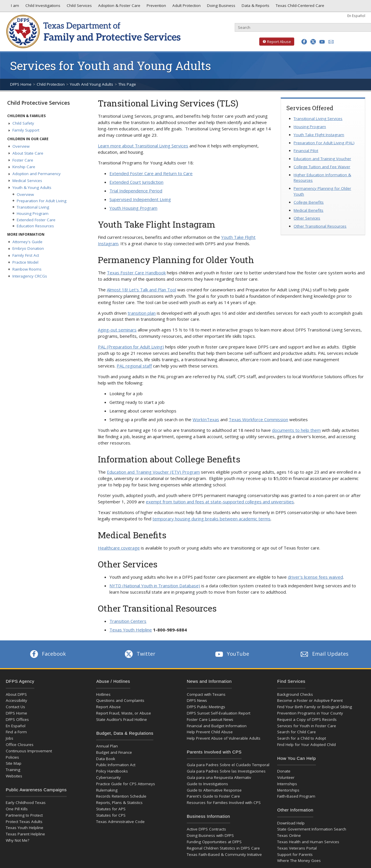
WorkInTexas (206, 419)
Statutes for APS (111, 809)
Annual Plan (107, 746)
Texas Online (289, 835)
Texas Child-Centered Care (299, 7)
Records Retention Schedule (121, 796)
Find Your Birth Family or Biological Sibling (315, 707)
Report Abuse (275, 42)
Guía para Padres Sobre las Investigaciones (226, 771)
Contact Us (15, 707)
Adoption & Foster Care (119, 7)
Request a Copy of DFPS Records (307, 719)
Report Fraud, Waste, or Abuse (124, 713)
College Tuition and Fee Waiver (322, 167)
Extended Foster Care (36, 220)
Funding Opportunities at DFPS (214, 842)
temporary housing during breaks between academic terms (211, 519)
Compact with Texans (206, 694)
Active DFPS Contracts (206, 829)
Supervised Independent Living (140, 199)
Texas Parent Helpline (25, 834)
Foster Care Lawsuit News (210, 719)
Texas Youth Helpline (131, 630)
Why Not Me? (17, 840)
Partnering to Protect (24, 815)
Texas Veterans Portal (297, 848)
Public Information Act (116, 765)
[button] (304, 42)
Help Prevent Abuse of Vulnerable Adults (224, 738)
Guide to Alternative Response (214, 790)
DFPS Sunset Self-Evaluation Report (219, 713)
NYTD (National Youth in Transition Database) (155, 586)
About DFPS (16, 694)
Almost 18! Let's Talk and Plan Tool (141, 290)
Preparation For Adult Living (42, 201)
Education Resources (35, 226)
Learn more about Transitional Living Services (143, 146)
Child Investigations (42, 7)
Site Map (14, 763)
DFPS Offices (17, 719)
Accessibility (16, 700)
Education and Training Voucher (322, 159)
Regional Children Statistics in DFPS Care (223, 848)
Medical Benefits (308, 210)
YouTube (232, 654)
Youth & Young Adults (32, 188)
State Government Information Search (312, 829)
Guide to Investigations (207, 784)
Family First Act (26, 255)
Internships (287, 784)
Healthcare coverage (119, 548)
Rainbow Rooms (27, 269)
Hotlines (103, 694)
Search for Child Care (297, 732)
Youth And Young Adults (92, 84)
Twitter (139, 654)
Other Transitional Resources (320, 226)
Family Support (26, 130)
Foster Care (23, 160)
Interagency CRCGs (30, 276)
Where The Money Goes (299, 860)
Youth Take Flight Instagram (319, 135)
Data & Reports (255, 7)
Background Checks (295, 694)
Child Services (79, 7)
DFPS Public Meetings (206, 707)
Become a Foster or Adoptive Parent (310, 700)
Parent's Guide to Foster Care (213, 796)
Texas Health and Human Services (308, 842)
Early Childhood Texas (26, 803)
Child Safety (23, 123)
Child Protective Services (39, 103)
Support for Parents (295, 854)
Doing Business (221, 7)
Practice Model (25, 262)
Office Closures (20, 745)
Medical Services (27, 181)
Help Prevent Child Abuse (210, 732)
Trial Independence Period (136, 191)
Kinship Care (24, 167)
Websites (14, 776)
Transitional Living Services (318, 119)
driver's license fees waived (315, 577)
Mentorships (288, 790)
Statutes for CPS (111, 815)
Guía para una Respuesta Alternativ (219, 777)
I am (14, 7)
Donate (284, 771)
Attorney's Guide (27, 242)
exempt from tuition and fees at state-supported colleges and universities (220, 502)
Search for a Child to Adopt (302, 738)
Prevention (156, 7)
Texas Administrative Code (120, 822)
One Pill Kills (17, 809)
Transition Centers (128, 621)
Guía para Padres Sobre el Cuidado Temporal (228, 765)
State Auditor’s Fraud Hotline (122, 719)
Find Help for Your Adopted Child (306, 745)
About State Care (28, 153)
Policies (12, 757)
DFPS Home (21, 84)
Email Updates (324, 654)
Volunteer (286, 777)
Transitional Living (33, 207)
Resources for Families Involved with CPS (224, 803)
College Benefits (309, 202)
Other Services (307, 218)
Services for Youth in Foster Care (307, 726)
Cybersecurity (108, 777)
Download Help (291, 823)
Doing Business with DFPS (210, 835)
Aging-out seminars (117, 330)
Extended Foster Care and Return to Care (151, 173)
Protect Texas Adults (24, 822)
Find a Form (16, 732)
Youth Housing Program (133, 208)
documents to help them (296, 430)
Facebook (47, 654)
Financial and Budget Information (217, 726)
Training (13, 770)
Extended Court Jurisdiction (136, 182)
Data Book (106, 759)
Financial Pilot (306, 151)
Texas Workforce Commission (258, 419)
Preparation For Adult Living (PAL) (324, 143)
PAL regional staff (134, 366)
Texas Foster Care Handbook (136, 273)
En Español (356, 16)
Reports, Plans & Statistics (119, 803)
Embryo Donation (28, 248)
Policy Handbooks (112, 771)
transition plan (142, 313)
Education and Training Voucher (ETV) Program (153, 472)
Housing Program (33, 213)
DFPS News (197, 700)
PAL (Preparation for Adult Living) (131, 347)
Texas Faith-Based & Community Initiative (224, 854)
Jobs (10, 738)
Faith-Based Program (296, 796)
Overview (21, 146)
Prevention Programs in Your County (310, 713)
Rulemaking (107, 790)
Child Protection (51, 84)
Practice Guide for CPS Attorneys (126, 784)
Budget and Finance (114, 752)
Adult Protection (186, 7)
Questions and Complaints (120, 700)
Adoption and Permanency (37, 174)
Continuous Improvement (29, 751)
